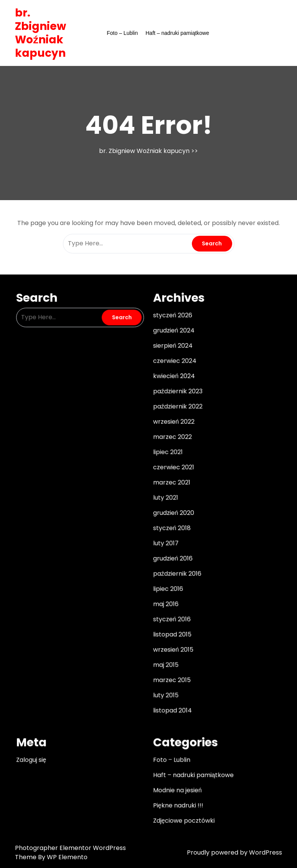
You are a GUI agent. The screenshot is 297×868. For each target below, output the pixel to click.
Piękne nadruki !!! (177, 790)
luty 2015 (165, 686)
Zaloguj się (37, 747)
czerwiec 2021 (172, 470)
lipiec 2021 (167, 455)
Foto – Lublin (122, 33)
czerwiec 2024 (173, 369)
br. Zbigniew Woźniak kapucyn (40, 33)
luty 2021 (165, 498)
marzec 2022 (171, 441)
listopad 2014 (171, 700)
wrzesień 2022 (172, 427)
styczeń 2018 (171, 528)
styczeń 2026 (171, 326)
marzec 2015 (171, 671)
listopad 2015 (171, 628)
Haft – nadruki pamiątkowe (177, 33)
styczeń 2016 (171, 614)
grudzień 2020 (172, 513)
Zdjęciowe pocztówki (182, 805)
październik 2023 (176, 398)
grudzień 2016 (172, 556)
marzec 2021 (170, 484)
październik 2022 (176, 412)
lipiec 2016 (167, 585)
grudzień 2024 (172, 340)
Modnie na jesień (176, 776)
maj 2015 (165, 657)
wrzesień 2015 (172, 643)
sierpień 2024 (172, 355)
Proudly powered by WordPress (234, 852)
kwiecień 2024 (172, 383)
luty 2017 (165, 542)
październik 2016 (176, 570)
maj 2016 (165, 599)
